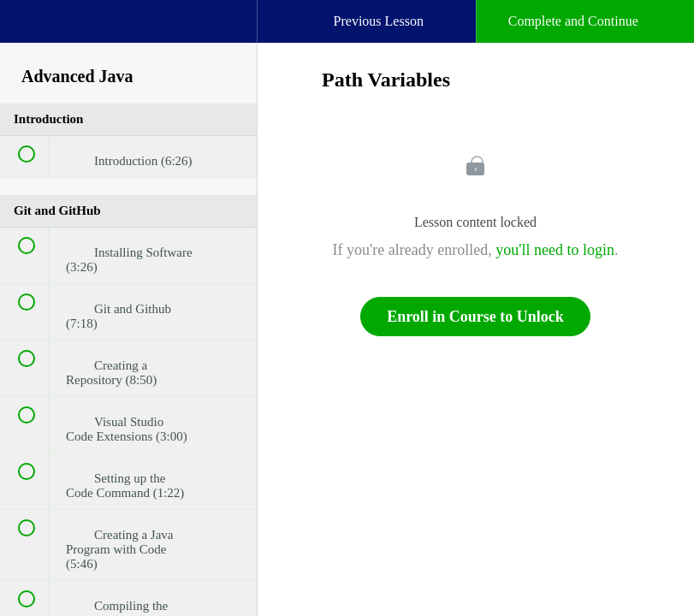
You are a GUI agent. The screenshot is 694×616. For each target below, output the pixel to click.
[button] (30, 30)
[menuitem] (128, 38)
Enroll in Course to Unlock (475, 317)
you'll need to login (555, 250)
